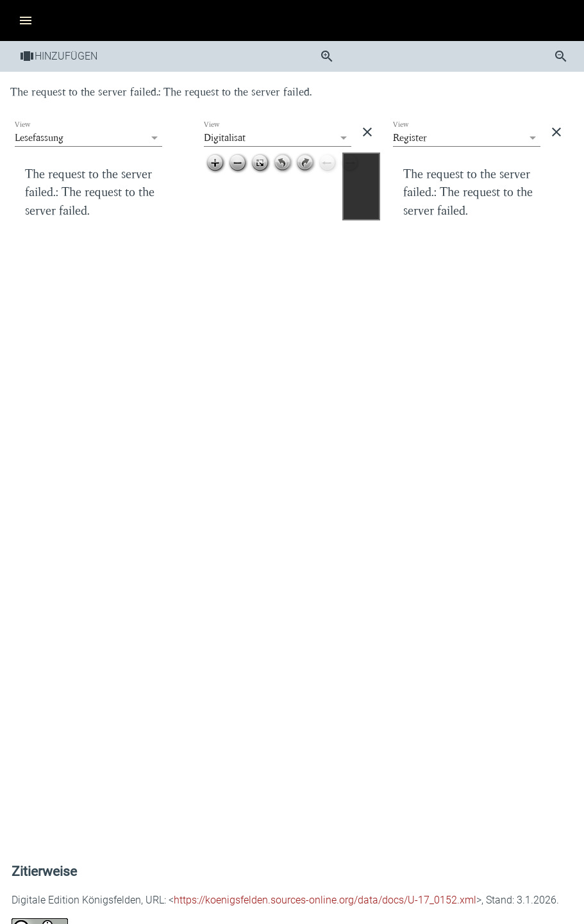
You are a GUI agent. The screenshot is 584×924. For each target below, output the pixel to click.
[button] (23, 21)
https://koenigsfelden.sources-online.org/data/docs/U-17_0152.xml (325, 900)
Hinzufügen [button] (58, 56)
